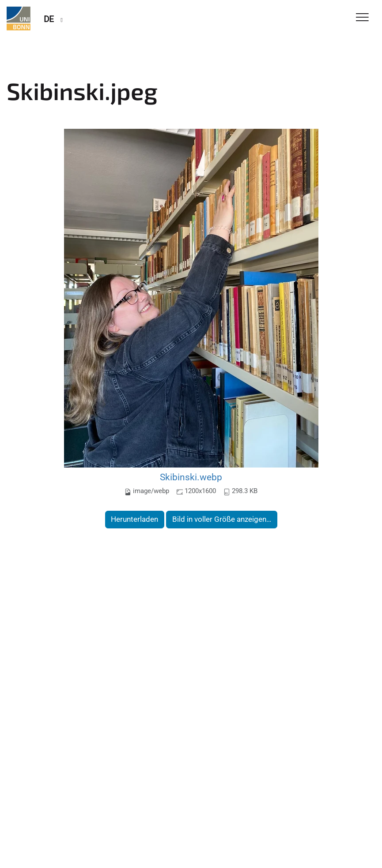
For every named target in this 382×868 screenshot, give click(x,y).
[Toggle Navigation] (362, 18)
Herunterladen (134, 519)
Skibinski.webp (191, 477)
